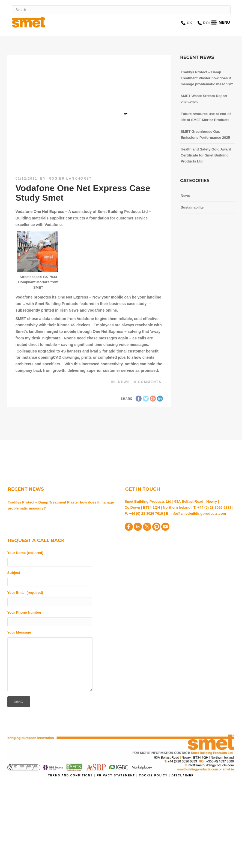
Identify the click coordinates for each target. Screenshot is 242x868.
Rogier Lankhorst (70, 179)
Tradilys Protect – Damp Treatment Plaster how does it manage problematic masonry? (61, 505)
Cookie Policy (153, 775)
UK (189, 23)
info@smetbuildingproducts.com (198, 513)
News (124, 382)
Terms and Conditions (71, 775)
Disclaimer (183, 775)
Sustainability (192, 207)
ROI (206, 23)
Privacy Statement (117, 775)
